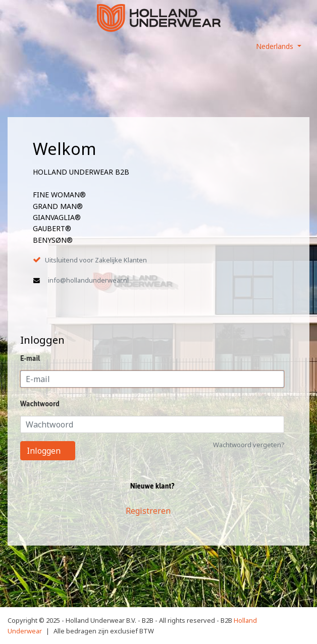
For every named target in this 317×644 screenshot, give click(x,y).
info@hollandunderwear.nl (88, 280)
